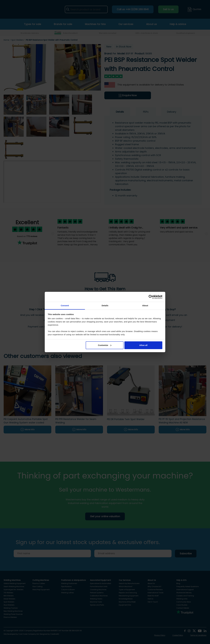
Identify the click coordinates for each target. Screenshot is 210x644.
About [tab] (145, 305)
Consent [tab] (65, 305)
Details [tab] (105, 305)
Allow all (143, 345)
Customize (105, 345)
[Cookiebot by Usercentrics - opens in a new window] (151, 297)
